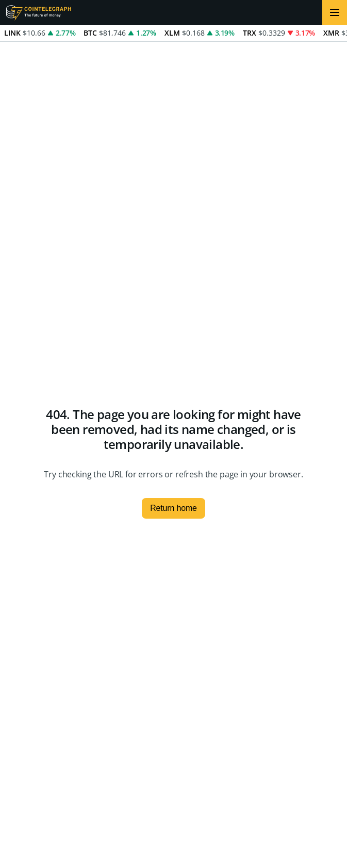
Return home (173, 508)
